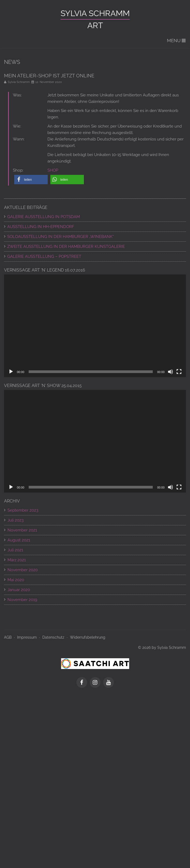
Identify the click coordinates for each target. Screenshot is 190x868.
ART (95, 25)
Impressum (27, 637)
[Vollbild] (179, 372)
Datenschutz (53, 637)
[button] (31, 180)
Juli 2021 (15, 550)
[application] (95, 326)
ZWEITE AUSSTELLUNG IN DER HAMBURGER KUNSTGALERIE (66, 247)
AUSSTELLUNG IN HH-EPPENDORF (41, 227)
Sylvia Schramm (95, 13)
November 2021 (22, 530)
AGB (8, 637)
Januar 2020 (19, 590)
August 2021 (19, 540)
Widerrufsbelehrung (88, 637)
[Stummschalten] (170, 372)
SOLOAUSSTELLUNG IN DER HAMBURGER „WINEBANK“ (61, 237)
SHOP (53, 170)
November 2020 (23, 570)
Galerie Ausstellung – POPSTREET (44, 256)
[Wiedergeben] (11, 372)
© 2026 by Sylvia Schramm (162, 648)
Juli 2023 (16, 520)
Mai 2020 (16, 580)
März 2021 (17, 560)
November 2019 (22, 600)
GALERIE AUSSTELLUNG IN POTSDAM (44, 217)
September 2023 (23, 510)
